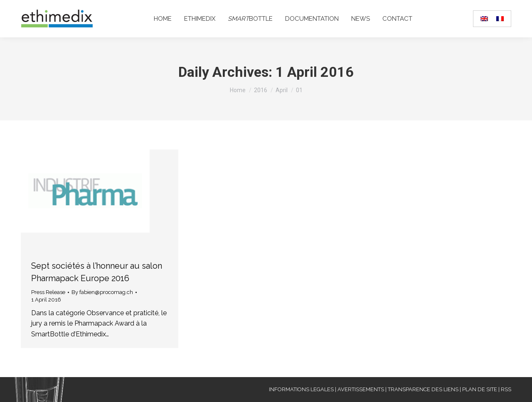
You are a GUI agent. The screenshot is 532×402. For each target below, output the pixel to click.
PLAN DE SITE (480, 389)
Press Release (48, 292)
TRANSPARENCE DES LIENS (423, 389)
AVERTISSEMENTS (361, 389)
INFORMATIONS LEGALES (301, 389)
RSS (506, 389)
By (102, 292)
